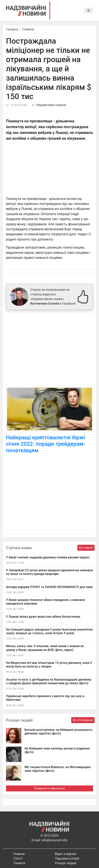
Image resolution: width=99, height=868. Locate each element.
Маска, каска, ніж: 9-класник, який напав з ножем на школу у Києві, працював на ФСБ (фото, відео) (45, 648)
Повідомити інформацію (49, 788)
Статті (18, 858)
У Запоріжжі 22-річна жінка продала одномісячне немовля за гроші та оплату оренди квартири (49, 572)
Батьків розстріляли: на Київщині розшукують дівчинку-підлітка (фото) (58, 732)
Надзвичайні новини (51, 105)
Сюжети (28, 29)
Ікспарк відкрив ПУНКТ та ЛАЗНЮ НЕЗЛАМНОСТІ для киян (49, 587)
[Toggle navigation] (89, 11)
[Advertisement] (49, 348)
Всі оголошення (83, 720)
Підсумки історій (67, 858)
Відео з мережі (66, 854)
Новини (19, 854)
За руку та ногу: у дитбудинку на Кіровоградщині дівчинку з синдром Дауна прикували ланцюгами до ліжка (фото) (49, 681)
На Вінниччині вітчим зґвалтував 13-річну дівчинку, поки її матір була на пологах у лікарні (49, 665)
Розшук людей (66, 863)
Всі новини (86, 548)
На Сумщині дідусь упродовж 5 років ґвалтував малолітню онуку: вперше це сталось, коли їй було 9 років (49, 631)
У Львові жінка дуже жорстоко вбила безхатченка (43, 617)
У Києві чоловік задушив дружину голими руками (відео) (48, 557)
